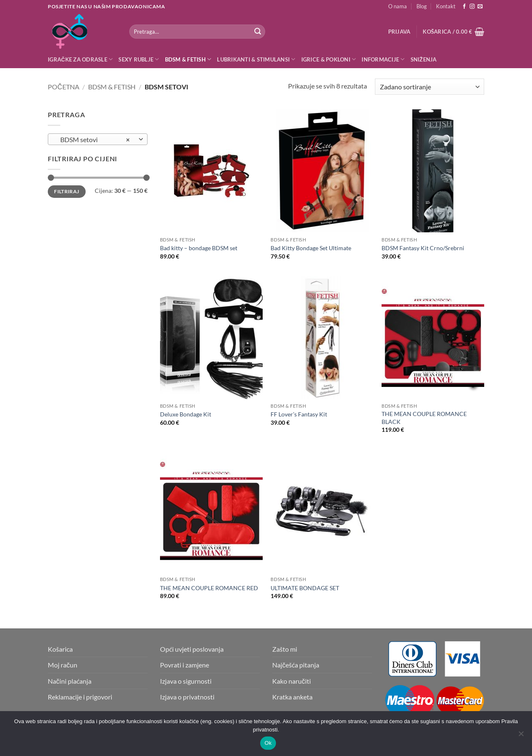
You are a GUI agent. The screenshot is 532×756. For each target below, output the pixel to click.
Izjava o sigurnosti (186, 681)
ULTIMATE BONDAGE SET (305, 588)
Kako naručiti (292, 681)
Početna (64, 87)
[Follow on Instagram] (472, 7)
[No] (521, 736)
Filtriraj (66, 191)
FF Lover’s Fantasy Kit (299, 414)
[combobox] (98, 139)
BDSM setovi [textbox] (93, 140)
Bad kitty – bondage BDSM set (199, 248)
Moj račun (63, 665)
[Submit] (258, 32)
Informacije (383, 59)
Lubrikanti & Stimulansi (256, 59)
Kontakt (446, 6)
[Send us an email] (480, 7)
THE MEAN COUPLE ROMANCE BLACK (424, 418)
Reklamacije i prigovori (80, 697)
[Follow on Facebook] (464, 7)
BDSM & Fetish (188, 59)
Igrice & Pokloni (329, 59)
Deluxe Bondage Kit (186, 414)
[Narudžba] (430, 87)
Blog (422, 6)
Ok (268, 743)
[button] (399, 32)
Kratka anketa (292, 697)
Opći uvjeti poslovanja (192, 649)
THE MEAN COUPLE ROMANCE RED (209, 588)
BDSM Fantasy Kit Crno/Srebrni (423, 248)
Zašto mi (285, 649)
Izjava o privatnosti (187, 697)
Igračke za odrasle (80, 59)
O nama (398, 6)
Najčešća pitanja (296, 665)
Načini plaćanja (70, 681)
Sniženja (424, 59)
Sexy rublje (139, 59)
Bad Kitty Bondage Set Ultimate (311, 248)
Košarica (60, 649)
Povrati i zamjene (185, 665)
